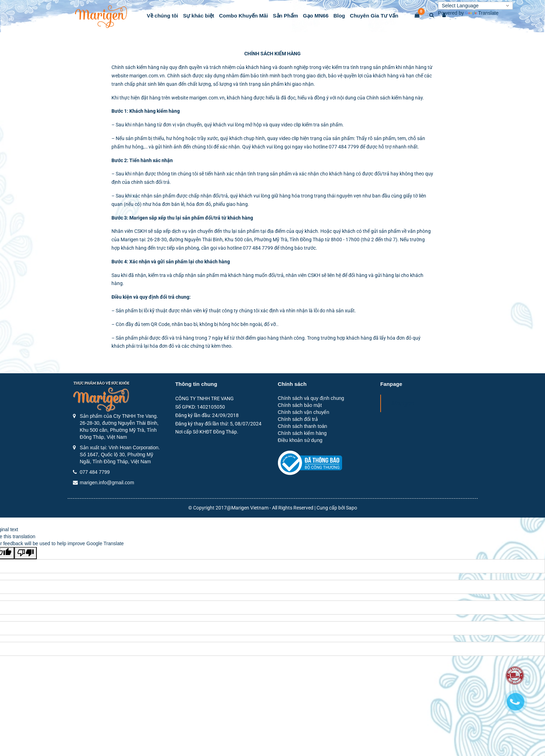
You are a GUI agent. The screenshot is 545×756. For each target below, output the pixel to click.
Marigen (403, 403)
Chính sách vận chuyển (304, 412)
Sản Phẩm (286, 16)
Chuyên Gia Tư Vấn (374, 16)
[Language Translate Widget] (475, 6)
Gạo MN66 (316, 16)
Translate (482, 13)
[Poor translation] (26, 553)
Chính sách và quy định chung (311, 398)
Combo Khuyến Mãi (244, 16)
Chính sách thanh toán (303, 426)
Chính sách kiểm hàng (302, 433)
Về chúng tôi (163, 16)
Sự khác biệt (199, 16)
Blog (339, 16)
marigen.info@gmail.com (107, 483)
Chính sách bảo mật (300, 405)
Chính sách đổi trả (298, 419)
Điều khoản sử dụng (300, 440)
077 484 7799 (95, 472)
